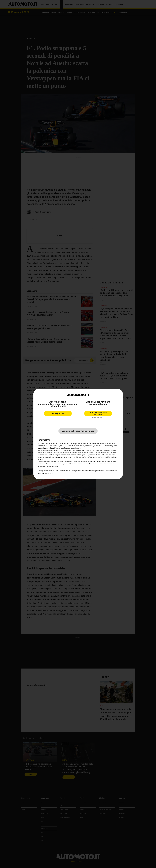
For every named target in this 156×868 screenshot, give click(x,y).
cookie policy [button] (77, 448)
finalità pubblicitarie (100, 455)
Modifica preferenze (45, 473)
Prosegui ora (58, 413)
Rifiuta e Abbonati (98, 413)
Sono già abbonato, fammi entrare (78, 431)
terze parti (72, 450)
